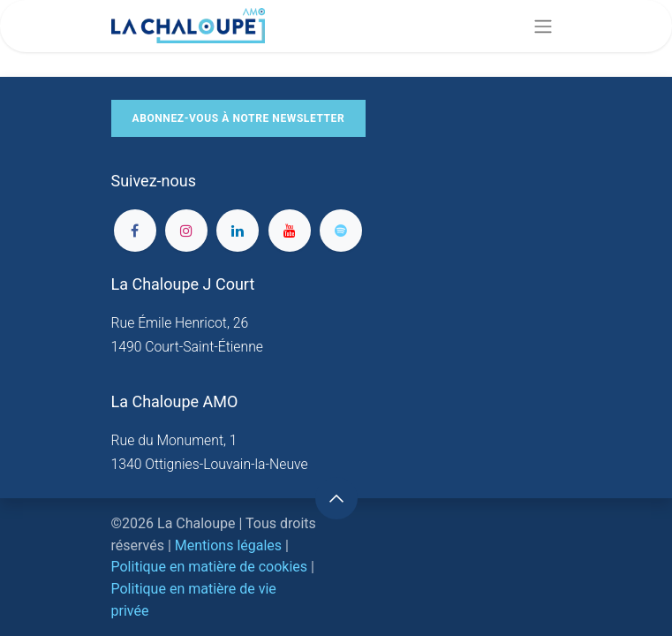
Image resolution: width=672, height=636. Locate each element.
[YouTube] (290, 231)
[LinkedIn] (238, 231)
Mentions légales (228, 545)
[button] (336, 498)
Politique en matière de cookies (210, 567)
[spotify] (341, 231)
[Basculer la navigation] (543, 26)
